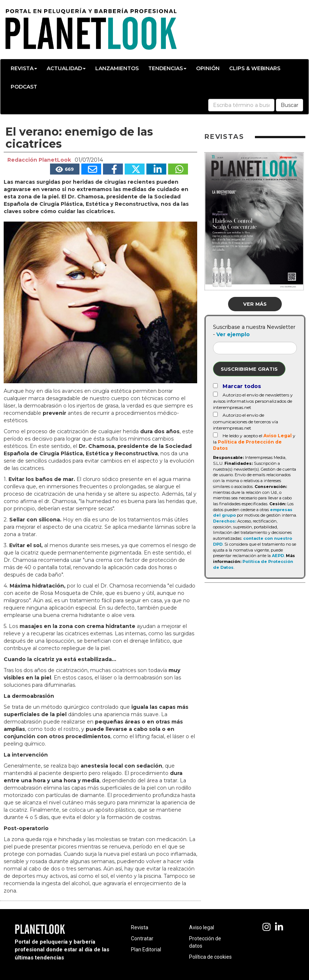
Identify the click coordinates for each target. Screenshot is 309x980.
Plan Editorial (146, 950)
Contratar (142, 938)
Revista (24, 68)
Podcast (24, 87)
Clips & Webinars (255, 68)
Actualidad (66, 68)
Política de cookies (210, 957)
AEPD (278, 556)
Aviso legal (202, 927)
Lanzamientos (117, 68)
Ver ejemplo (233, 334)
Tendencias (167, 68)
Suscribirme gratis (249, 369)
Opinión (208, 68)
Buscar (290, 105)
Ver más (255, 304)
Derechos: (225, 521)
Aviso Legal (278, 436)
